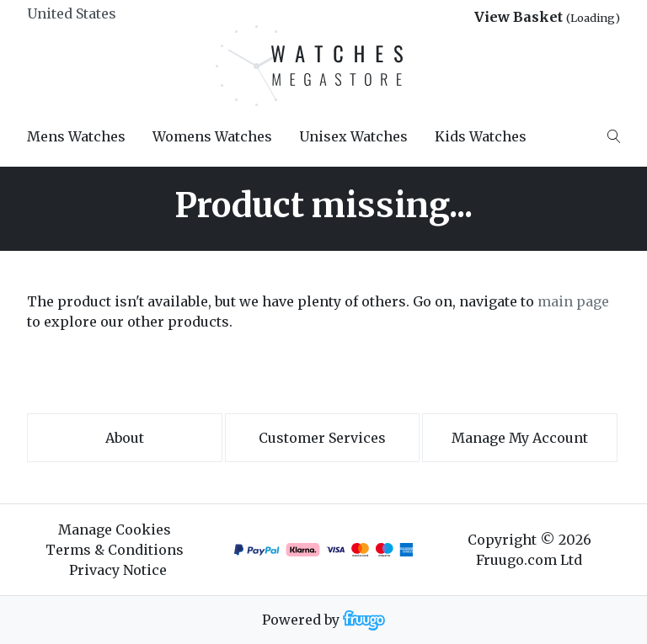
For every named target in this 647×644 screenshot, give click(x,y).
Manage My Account (520, 438)
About (125, 438)
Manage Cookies (115, 530)
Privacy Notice (118, 570)
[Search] (614, 136)
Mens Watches (76, 136)
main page (573, 301)
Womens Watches (212, 136)
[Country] (99, 13)
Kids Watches (481, 136)
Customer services (322, 438)
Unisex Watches (353, 136)
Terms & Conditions (115, 550)
